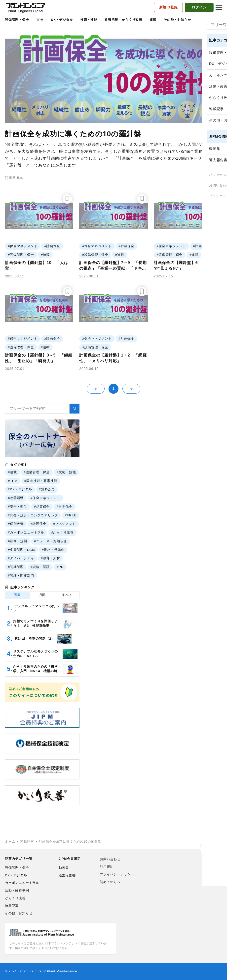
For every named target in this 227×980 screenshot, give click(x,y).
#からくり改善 (62, 532)
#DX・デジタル (20, 489)
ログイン (199, 7)
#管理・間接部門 (21, 576)
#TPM (13, 481)
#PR (60, 567)
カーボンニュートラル (22, 883)
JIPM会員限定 (70, 859)
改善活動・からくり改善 (123, 20)
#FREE (71, 515)
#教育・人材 (51, 558)
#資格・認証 (40, 567)
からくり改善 (15, 898)
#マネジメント (64, 524)
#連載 (12, 472)
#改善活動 (16, 498)
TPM (40, 20)
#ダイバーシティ (21, 558)
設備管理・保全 (17, 20)
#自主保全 (64, 507)
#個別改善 (16, 524)
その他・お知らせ (177, 20)
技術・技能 (89, 20)
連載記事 (12, 906)
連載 (153, 20)
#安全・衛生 (18, 507)
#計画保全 (38, 524)
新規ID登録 (169, 7)
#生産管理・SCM (21, 550)
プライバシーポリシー (117, 874)
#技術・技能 (66, 472)
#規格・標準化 (53, 550)
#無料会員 (47, 489)
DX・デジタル (62, 20)
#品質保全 (42, 507)
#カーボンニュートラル (26, 532)
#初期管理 (16, 567)
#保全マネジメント (45, 498)
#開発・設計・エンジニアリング (33, 515)
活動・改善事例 (17, 890)
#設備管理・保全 (37, 472)
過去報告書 (67, 875)
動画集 (64, 868)
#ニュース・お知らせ (50, 541)
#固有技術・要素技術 (41, 481)
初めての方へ (110, 882)
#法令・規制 (18, 541)
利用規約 (107, 867)
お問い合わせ (110, 859)
